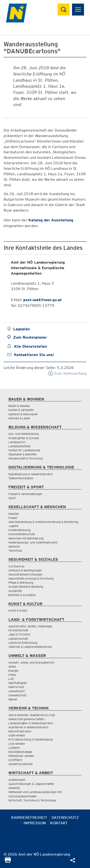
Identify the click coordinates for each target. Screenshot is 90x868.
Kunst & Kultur (18, 610)
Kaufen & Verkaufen (21, 410)
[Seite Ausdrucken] (8, 861)
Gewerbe (14, 788)
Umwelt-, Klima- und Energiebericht (31, 663)
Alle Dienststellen (30, 346)
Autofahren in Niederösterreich (28, 727)
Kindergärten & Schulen (24, 438)
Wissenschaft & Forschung (26, 458)
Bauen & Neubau (19, 406)
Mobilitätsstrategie (20, 752)
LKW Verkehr (17, 744)
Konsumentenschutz (22, 534)
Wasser (13, 699)
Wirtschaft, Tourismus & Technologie (32, 800)
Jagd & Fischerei (19, 634)
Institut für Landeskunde (24, 450)
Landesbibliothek (19, 446)
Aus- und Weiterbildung (24, 434)
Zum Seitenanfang (67, 373)
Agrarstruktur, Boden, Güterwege (30, 626)
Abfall (12, 667)
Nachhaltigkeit (18, 683)
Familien (14, 514)
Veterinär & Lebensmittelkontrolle (30, 647)
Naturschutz (16, 687)
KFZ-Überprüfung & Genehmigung (31, 739)
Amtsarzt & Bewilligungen (25, 570)
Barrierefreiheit (29, 817)
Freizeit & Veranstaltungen (25, 494)
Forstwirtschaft (18, 630)
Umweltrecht (17, 691)
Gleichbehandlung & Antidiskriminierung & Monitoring (43, 522)
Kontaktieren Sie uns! (34, 355)
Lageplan (21, 329)
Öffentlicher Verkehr (21, 756)
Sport (12, 498)
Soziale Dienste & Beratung (26, 587)
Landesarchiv (17, 442)
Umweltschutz (18, 695)
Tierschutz (15, 551)
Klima (12, 675)
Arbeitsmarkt (17, 780)
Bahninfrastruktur (20, 731)
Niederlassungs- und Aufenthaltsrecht (33, 542)
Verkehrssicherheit (21, 764)
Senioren (14, 546)
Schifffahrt (15, 760)
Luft (11, 679)
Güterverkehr (17, 735)
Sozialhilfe (15, 591)
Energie (13, 671)
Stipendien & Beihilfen (23, 454)
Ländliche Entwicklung (23, 643)
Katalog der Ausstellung (51, 220)
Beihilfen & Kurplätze (22, 595)
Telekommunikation (21, 478)
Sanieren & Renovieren (23, 414)
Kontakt (59, 823)
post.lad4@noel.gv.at (42, 300)
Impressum (35, 823)
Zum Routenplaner (30, 337)
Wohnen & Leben (19, 418)
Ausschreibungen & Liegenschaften (31, 784)
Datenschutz (65, 817)
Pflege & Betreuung (21, 583)
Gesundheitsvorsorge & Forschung (31, 578)
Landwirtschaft (18, 639)
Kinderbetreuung (19, 530)
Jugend (13, 526)
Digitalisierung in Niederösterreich (30, 474)
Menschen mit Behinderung (26, 538)
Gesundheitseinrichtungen (25, 574)
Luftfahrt (14, 748)
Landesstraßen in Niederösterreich (31, 723)
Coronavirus (16, 566)
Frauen (13, 518)
